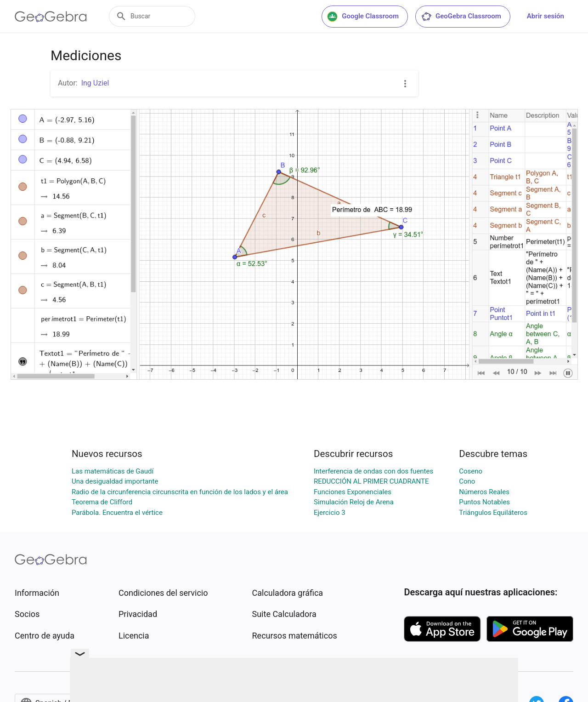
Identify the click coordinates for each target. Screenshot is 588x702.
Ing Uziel (95, 83)
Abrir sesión (546, 16)
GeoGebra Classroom (461, 17)
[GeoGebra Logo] (51, 17)
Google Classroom (363, 17)
